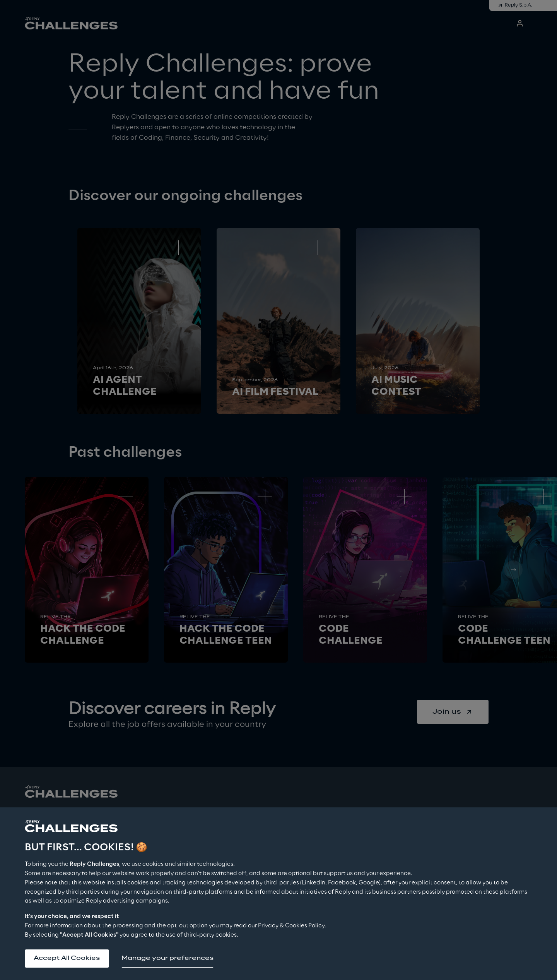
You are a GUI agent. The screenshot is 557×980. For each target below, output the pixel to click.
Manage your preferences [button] (168, 958)
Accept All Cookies (67, 958)
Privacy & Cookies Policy (291, 926)
